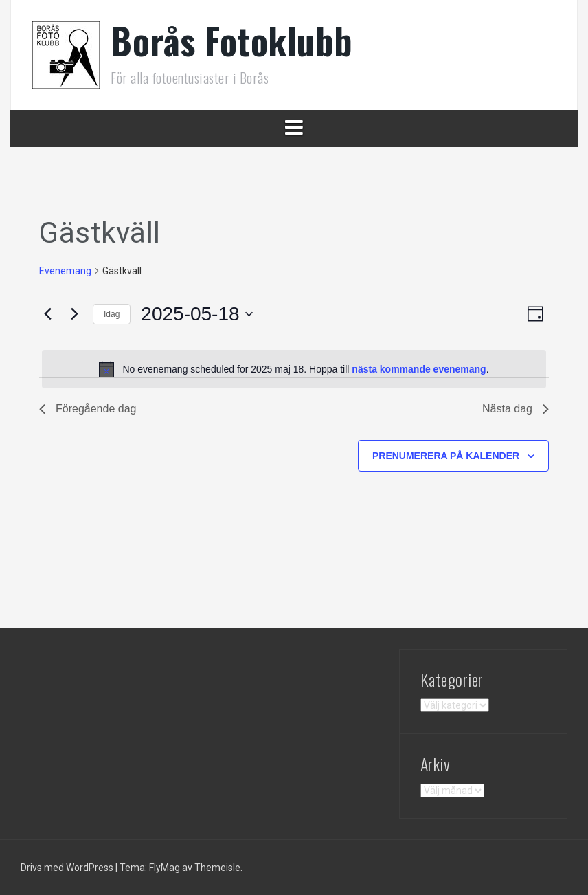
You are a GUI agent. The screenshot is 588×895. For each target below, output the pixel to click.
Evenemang (65, 271)
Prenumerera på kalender (446, 456)
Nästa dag (516, 409)
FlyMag (165, 868)
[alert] (294, 369)
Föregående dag (88, 409)
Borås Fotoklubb (232, 40)
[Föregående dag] (47, 314)
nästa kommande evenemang (419, 369)
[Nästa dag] (74, 314)
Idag (112, 314)
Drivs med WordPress (68, 868)
